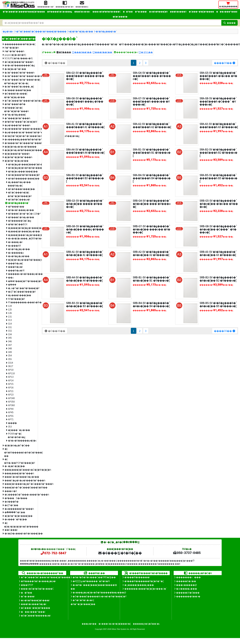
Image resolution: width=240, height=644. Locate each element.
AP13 (11, 377)
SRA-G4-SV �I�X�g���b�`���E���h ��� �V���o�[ (152, 76)
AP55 (11, 416)
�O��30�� (55, 63)
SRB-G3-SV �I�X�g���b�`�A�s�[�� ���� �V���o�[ (85, 204)
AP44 (11, 409)
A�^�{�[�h (12, 47)
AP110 (11, 373)
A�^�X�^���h (14, 51)
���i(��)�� (83, 52)
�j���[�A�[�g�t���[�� (22, 228)
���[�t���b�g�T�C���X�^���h (20, 484)
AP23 (11, 394)
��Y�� (128, 12)
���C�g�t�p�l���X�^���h (20, 480)
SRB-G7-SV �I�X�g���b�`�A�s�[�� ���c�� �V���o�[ (152, 229)
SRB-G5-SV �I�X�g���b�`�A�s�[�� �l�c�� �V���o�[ (219, 204)
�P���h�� (16, 206)
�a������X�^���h (19, 509)
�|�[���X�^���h (17, 154)
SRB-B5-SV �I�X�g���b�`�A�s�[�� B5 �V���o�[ (218, 304)
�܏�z (11, 277)
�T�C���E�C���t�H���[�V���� (24, 12)
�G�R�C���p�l (19, 199)
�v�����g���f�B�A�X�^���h (20, 139)
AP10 (11, 370)
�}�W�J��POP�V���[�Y (20, 461)
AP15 (11, 384)
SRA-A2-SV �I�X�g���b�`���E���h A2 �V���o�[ (152, 125)
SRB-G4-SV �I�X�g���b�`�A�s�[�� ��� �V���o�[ (152, 204)
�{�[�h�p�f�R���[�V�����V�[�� (20, 150)
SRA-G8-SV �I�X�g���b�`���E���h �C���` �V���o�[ (218, 101)
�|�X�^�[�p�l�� (81, 31)
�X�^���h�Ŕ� (15, 104)
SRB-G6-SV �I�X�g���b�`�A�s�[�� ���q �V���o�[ (85, 229)
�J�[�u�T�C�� (15, 69)
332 (10, 331)
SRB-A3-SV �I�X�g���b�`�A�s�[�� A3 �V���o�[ (218, 253)
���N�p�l (15, 267)
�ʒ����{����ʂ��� (139, 585)
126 (10, 313)
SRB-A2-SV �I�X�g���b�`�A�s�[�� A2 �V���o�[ (151, 253)
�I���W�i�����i (137, 577)
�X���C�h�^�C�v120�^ (22, 213)
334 (10, 334)
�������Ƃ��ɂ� (188, 596)
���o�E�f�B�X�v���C (107, 12)
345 (10, 338)
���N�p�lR (16, 270)
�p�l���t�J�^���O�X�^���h (20, 132)
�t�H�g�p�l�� (19, 249)
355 (10, 359)
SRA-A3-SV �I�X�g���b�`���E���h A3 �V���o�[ (219, 125)
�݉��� (12, 284)
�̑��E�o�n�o (82, 12)
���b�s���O (178, 12)
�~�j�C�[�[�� (15, 466)
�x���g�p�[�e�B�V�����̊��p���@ (99, 592)
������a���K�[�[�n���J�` (146, 589)
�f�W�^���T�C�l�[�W (20, 122)
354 (10, 355)
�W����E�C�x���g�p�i (38, 581)
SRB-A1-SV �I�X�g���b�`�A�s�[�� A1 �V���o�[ (85, 253)
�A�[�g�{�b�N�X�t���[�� (22, 168)
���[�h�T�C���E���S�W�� (20, 487)
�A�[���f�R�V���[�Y (22, 175)
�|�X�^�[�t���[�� (19, 516)
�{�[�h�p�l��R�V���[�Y (22, 260)
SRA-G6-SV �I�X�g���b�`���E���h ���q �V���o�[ (85, 101)
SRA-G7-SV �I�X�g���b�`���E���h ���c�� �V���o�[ (151, 101)
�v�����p (16, 253)
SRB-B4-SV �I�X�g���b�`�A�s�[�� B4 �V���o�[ (152, 304)
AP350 (11, 401)
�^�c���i (141, 12)
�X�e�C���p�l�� (21, 210)
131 (10, 316)
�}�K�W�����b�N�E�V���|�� (20, 452)
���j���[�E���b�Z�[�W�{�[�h (20, 470)
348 (10, 348)
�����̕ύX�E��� (188, 593)
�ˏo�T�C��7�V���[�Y (22, 288)
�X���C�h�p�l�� (21, 217)
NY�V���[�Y (16, 299)
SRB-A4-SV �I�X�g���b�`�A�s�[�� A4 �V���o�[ (85, 279)
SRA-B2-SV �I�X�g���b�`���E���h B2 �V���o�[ (218, 152)
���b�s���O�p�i (34, 604)
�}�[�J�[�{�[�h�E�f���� (20, 525)
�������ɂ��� (188, 577)
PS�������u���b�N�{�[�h (22, 302)
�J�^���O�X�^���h (20, 72)
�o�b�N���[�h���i (35, 600)
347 (10, 345)
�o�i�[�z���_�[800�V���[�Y (22, 238)
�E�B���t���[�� (21, 189)
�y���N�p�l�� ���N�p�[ (19, 184)
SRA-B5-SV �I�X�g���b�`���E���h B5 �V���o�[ (218, 178)
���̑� (12, 423)
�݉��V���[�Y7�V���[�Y (22, 281)
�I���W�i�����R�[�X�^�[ (144, 581)
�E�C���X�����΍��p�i (36, 615)
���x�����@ (187, 585)
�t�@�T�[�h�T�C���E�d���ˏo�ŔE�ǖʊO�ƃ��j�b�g (20, 136)
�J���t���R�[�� (18, 90)
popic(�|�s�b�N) (15, 55)
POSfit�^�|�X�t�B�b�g (17, 435)
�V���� (65, 52)
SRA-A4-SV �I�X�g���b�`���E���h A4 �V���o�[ (85, 151)
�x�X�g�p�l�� (19, 256)
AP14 (11, 380)
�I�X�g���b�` (107, 31)
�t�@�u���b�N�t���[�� (20, 533)
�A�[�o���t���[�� (22, 171)
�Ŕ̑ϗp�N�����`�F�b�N (91, 581)
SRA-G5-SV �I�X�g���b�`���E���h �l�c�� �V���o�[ (218, 76)
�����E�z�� (186, 581)
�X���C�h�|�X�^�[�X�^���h (16, 109)
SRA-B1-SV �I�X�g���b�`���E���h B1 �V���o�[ (152, 152)
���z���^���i (227, 12)
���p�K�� (89, 624)
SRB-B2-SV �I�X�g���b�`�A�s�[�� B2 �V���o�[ (218, 279)
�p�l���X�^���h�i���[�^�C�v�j (20, 129)
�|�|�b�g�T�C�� (17, 445)
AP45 (11, 412)
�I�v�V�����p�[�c (22, 440)
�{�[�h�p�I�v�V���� (20, 146)
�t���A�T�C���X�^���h (20, 143)
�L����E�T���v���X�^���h (20, 494)
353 (10, 426)
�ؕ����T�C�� (15, 512)
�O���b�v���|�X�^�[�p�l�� (16, 95)
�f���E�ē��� (16, 498)
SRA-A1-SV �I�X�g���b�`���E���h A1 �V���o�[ (85, 125)
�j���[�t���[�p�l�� (22, 231)
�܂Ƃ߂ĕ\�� (147, 52)
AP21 (11, 391)
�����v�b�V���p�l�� (22, 274)
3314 (11, 363)
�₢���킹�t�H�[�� (120, 553)
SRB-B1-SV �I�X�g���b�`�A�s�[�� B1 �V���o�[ (152, 279)
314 (10, 323)
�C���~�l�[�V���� (201, 12)
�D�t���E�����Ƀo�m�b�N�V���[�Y (100, 596)
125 (10, 309)
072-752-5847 (53, 553)
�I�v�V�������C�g (20, 65)
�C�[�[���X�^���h (19, 62)
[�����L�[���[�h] (112, 23)
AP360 (11, 405)
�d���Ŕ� (12, 501)
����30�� (225, 63)
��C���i (11, 530)
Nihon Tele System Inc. (121, 629)
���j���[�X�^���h (19, 473)
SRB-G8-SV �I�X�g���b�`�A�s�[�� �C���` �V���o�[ (218, 229)
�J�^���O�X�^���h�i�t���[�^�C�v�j (20, 76)
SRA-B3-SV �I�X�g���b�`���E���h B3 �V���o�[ (85, 178)
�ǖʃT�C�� (11, 505)
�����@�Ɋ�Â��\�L (146, 624)
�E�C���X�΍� (120, 17)
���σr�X (11, 491)
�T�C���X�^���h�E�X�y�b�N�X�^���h (20, 101)
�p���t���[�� (20, 295)
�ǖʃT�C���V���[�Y (22, 291)
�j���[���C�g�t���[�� (22, 235)
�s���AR (14, 246)
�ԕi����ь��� (187, 589)
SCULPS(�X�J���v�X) (19, 58)
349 (10, 352)
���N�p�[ (15, 263)
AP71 (11, 419)
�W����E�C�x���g (60, 12)
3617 (11, 366)
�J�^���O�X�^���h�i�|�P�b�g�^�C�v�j (20, 81)
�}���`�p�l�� (19, 430)
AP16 (11, 387)
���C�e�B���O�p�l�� (20, 477)
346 (10, 341)
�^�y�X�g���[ (15, 114)
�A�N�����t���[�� (22, 178)
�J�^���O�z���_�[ (19, 86)
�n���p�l (15, 242)
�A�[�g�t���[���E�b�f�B (22, 164)
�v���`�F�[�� (16, 519)
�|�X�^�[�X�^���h (18, 157)
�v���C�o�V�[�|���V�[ (115, 624)
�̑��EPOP (27, 585)
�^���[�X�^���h (17, 118)
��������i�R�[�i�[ (20, 44)
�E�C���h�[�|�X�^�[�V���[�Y (20, 194)
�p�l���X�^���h (17, 125)
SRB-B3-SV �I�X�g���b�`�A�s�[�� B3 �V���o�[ (85, 304)
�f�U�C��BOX (18, 224)
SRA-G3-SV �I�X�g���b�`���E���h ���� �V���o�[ (85, 76)
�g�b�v (8, 31)
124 (10, 306)
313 (10, 320)
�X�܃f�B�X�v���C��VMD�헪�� (94, 577)
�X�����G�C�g (20, 221)
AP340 (11, 398)
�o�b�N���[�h (158, 12)
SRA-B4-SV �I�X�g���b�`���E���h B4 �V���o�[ (152, 178)
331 (10, 327)
